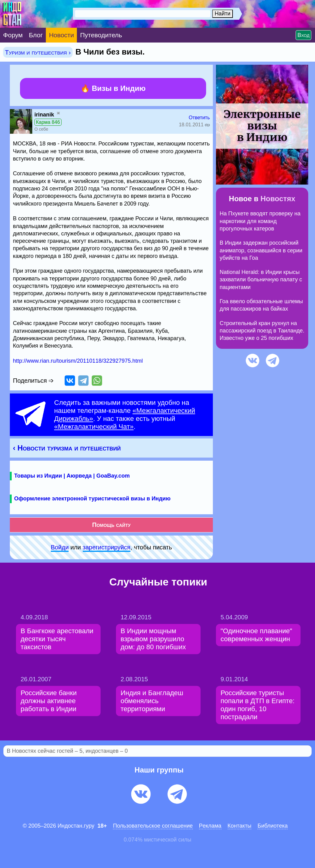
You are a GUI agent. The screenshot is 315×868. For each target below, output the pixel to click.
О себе (41, 129)
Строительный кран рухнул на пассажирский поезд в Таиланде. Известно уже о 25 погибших (262, 331)
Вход (303, 35)
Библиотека (273, 826)
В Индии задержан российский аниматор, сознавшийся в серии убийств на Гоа (261, 250)
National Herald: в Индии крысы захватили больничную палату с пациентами (261, 280)
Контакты (240, 826)
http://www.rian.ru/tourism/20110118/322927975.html (78, 361)
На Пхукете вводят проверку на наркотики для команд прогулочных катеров (260, 221)
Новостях (278, 199)
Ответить (199, 118)
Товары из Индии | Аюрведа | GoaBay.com (72, 476)
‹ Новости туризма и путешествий (67, 448)
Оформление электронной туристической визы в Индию (92, 499)
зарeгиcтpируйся (107, 547)
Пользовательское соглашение (153, 826)
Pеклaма (210, 826)
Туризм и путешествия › (38, 52)
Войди (60, 547)
